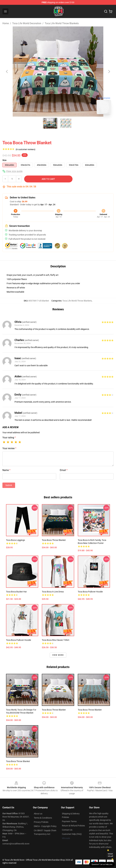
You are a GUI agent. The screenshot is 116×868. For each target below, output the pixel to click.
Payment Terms (69, 821)
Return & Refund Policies (73, 826)
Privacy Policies (41, 822)
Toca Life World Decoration (27, 23)
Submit (9, 485)
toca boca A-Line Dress (53, 592)
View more (58, 655)
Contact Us (67, 830)
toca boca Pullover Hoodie (19, 640)
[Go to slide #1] (50, 123)
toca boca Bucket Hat (16, 592)
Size (4, 160)
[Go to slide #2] (66, 123)
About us (38, 814)
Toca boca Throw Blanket (54, 710)
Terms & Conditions (43, 818)
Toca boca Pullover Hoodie (90, 592)
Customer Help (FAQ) (72, 834)
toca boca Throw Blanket (54, 540)
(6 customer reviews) (26, 149)
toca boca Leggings (15, 540)
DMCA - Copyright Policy (45, 826)
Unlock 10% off (110, 855)
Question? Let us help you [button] (102, 864)
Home (6, 23)
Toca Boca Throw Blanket (18, 761)
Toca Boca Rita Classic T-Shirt (56, 640)
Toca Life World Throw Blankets (62, 23)
